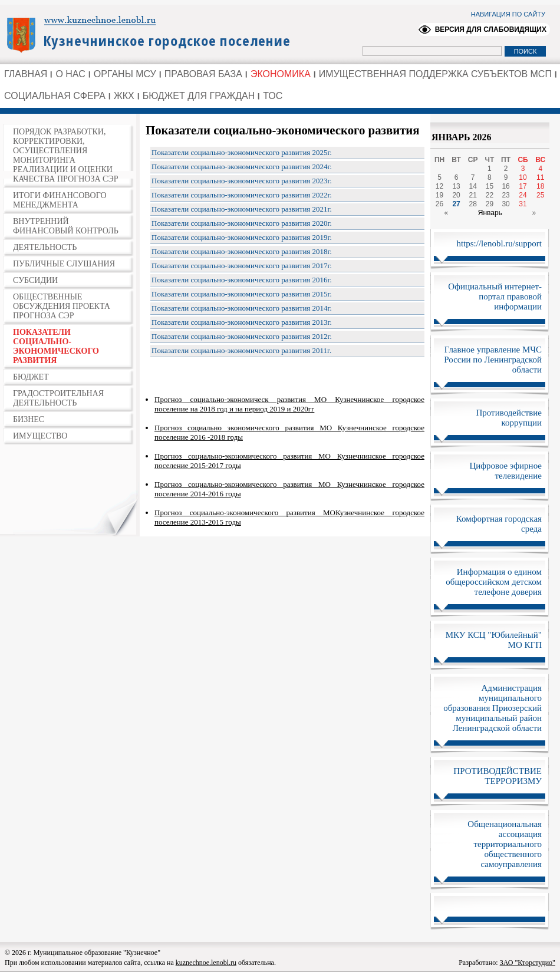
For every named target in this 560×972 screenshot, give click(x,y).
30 (505, 204)
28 (473, 204)
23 (505, 195)
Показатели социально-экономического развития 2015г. (242, 294)
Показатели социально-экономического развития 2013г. (242, 322)
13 (456, 186)
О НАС (70, 74)
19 (439, 195)
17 (523, 186)
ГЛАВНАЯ (26, 74)
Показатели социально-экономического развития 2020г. (242, 223)
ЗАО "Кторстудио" (528, 963)
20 (456, 195)
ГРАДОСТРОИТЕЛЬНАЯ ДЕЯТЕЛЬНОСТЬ (58, 398)
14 (473, 186)
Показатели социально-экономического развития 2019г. (242, 237)
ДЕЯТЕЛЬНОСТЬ (45, 247)
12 (439, 186)
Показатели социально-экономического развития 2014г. (242, 308)
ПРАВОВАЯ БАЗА (203, 74)
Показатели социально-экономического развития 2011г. (241, 350)
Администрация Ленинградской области (154, 34)
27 (456, 204)
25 (540, 195)
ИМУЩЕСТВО (40, 436)
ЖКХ (124, 96)
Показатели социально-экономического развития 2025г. (242, 152)
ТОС (273, 96)
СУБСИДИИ (35, 280)
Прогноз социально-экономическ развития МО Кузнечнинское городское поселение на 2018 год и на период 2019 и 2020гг (289, 404)
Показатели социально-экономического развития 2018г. (242, 251)
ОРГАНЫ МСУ (125, 74)
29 (490, 204)
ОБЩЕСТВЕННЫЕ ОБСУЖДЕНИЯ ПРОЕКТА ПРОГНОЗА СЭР (62, 306)
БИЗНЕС (29, 419)
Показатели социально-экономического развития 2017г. (242, 266)
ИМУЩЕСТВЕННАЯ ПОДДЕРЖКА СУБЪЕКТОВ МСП (435, 74)
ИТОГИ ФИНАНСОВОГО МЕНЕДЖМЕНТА (60, 200)
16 (505, 186)
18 (540, 186)
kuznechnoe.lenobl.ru (206, 963)
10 (523, 177)
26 (439, 204)
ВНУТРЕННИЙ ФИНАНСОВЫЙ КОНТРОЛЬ (66, 226)
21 (473, 195)
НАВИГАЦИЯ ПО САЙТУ (508, 14)
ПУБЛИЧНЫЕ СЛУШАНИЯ (64, 264)
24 (523, 195)
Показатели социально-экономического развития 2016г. (242, 280)
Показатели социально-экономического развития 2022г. (242, 195)
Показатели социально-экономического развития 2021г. (242, 209)
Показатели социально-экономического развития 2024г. (242, 167)
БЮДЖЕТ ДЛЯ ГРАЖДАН (199, 96)
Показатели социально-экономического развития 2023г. (242, 181)
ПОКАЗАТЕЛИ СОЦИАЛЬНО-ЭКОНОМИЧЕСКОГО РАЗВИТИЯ (56, 346)
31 (523, 204)
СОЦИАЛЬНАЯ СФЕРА (55, 96)
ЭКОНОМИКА (281, 74)
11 (540, 177)
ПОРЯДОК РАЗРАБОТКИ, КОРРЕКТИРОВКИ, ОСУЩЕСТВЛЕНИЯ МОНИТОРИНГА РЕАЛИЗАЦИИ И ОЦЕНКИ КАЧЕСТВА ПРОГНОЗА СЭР (65, 155)
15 (490, 186)
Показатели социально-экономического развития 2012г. (242, 336)
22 (490, 195)
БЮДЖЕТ (31, 377)
